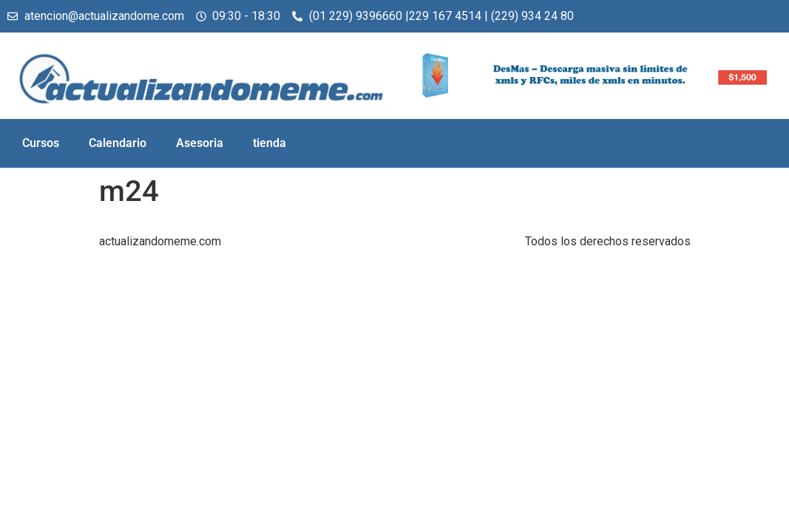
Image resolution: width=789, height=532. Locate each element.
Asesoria (200, 143)
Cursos (41, 143)
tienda (270, 143)
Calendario (118, 143)
